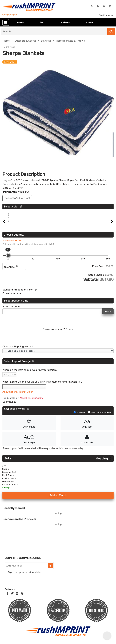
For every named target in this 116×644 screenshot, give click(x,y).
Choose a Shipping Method (18, 350)
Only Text (87, 427)
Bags (42, 22)
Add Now (80, 416)
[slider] (8, 259)
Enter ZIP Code (11, 310)
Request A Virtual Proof (17, 198)
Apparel (20, 22)
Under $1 (89, 22)
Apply (108, 315)
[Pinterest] (22, 597)
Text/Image (29, 442)
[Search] (54, 31)
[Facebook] (7, 597)
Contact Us (87, 442)
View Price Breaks (12, 244)
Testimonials (106, 15)
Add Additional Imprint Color (18, 396)
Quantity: (9, 271)
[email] (27, 569)
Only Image (29, 427)
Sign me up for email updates (25, 576)
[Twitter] (12, 597)
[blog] (17, 597)
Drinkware (65, 22)
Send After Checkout (100, 416)
